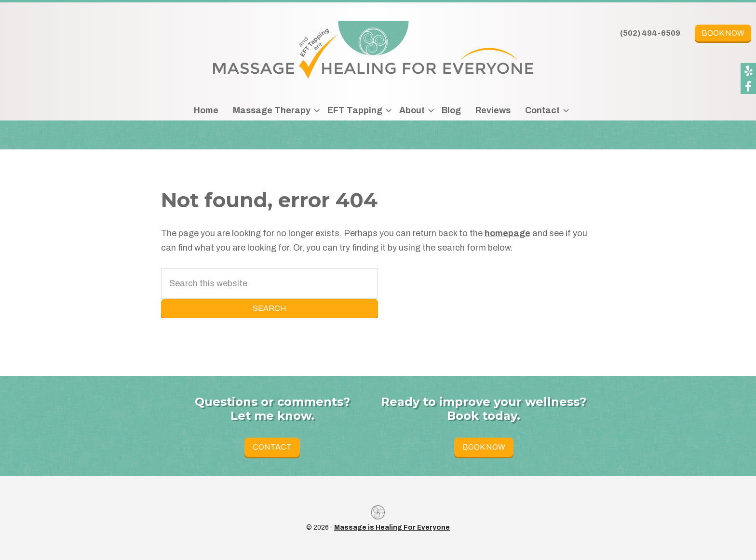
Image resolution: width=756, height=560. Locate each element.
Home (206, 110)
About (412, 110)
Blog (451, 110)
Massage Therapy (272, 110)
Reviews (493, 110)
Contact (542, 110)
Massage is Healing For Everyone (392, 527)
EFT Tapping (355, 110)
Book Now (723, 33)
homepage (507, 233)
